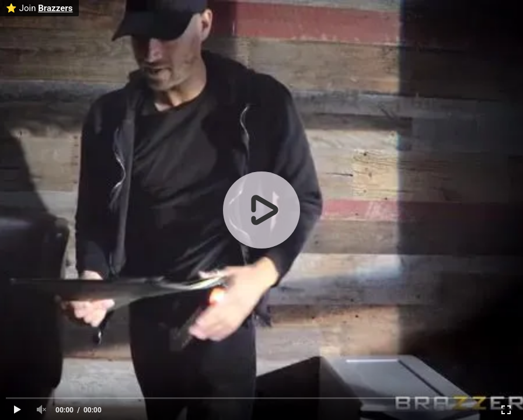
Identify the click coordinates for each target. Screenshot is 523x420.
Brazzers (55, 8)
